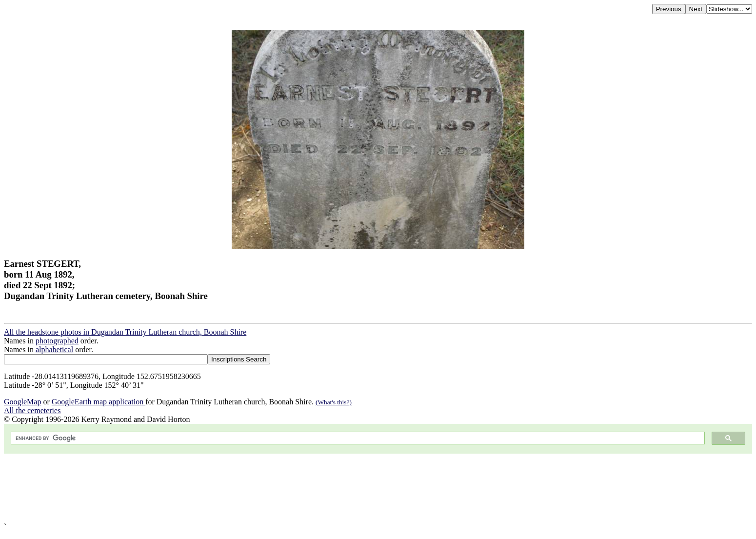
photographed (57, 341)
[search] (357, 438)
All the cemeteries (32, 410)
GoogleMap (22, 402)
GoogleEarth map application (99, 402)
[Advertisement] (297, 488)
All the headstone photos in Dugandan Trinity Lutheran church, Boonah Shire (125, 332)
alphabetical (54, 349)
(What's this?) (334, 402)
